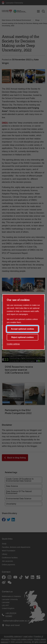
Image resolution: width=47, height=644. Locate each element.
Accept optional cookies (22, 329)
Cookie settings (13, 344)
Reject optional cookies (22, 337)
